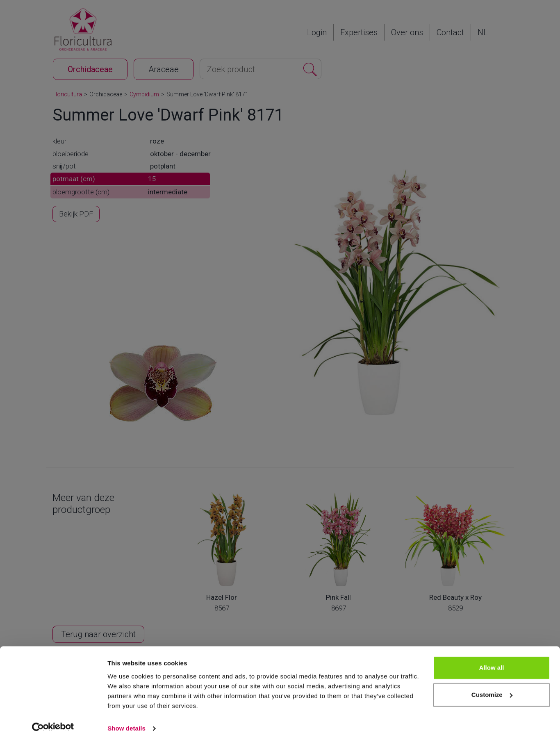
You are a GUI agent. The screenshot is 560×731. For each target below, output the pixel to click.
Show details (126, 715)
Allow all (492, 655)
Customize (492, 681)
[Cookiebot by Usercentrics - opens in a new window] (53, 715)
